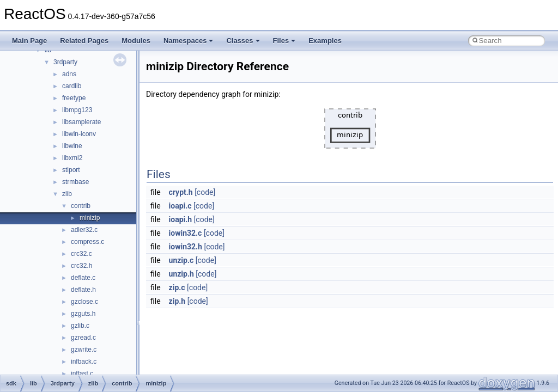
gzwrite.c (84, 350)
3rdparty (65, 62)
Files (284, 41)
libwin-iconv (79, 134)
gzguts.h (83, 314)
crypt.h (181, 192)
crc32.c (81, 254)
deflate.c (83, 278)
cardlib (72, 86)
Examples (325, 41)
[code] (205, 192)
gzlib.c (80, 326)
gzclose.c (84, 302)
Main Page (29, 41)
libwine (72, 146)
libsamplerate (81, 122)
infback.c (84, 362)
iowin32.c (186, 233)
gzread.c (83, 338)
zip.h (177, 301)
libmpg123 (77, 110)
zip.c (177, 287)
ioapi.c (180, 206)
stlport (71, 170)
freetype (74, 98)
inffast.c (82, 373)
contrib (81, 206)
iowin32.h (186, 247)
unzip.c (181, 260)
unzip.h (181, 274)
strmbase (75, 182)
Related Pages (84, 41)
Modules (136, 41)
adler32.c (84, 230)
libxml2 (72, 158)
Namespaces (189, 41)
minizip (90, 218)
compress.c (87, 242)
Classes (243, 41)
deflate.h (83, 290)
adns (69, 74)
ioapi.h (181, 219)
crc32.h (81, 266)
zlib (67, 194)
